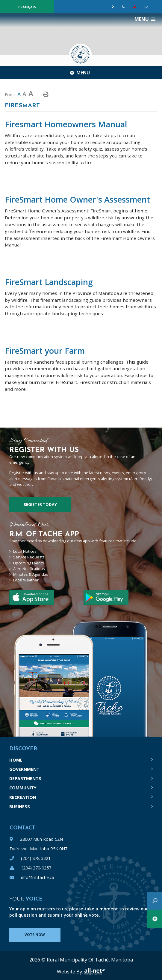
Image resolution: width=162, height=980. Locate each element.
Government (24, 769)
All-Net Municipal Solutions (95, 972)
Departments (25, 778)
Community (23, 788)
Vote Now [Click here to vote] (35, 935)
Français (27, 7)
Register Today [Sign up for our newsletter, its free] (40, 504)
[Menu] (145, 19)
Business (20, 807)
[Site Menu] (81, 72)
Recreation (23, 797)
